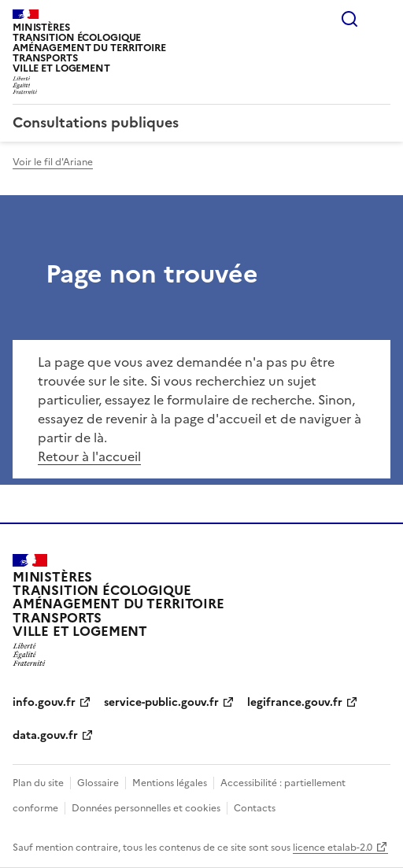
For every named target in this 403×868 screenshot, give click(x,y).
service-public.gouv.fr (161, 702)
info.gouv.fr (44, 702)
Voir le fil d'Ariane (53, 162)
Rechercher (349, 19)
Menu (381, 19)
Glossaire (98, 783)
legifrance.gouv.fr (295, 702)
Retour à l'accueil (89, 456)
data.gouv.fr (45, 735)
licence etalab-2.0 (333, 848)
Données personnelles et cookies (146, 808)
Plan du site (38, 783)
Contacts (255, 808)
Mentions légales (170, 783)
